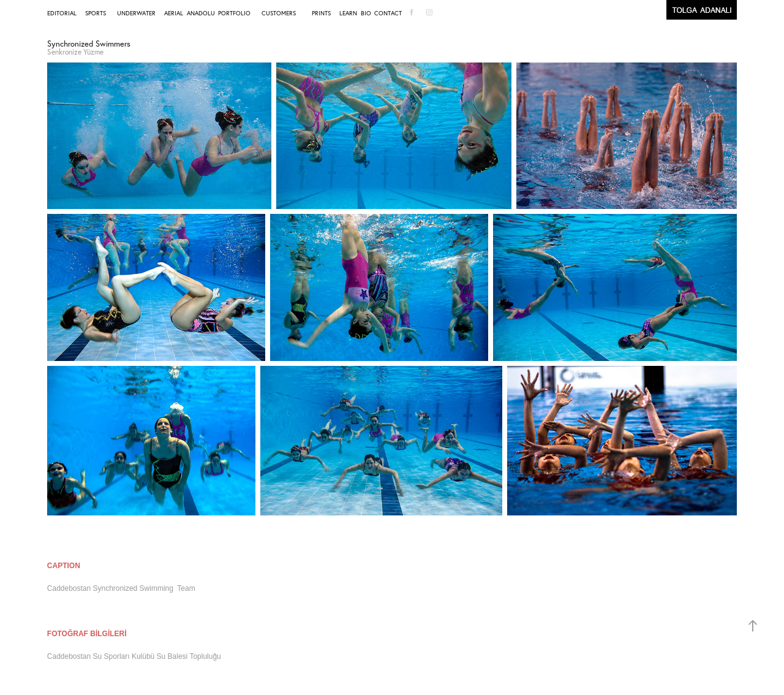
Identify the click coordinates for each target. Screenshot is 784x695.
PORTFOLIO (234, 13)
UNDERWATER (136, 13)
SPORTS (96, 13)
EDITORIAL (62, 13)
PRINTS (321, 13)
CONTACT (388, 13)
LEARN (348, 13)
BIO (366, 13)
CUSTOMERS (279, 13)
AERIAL (174, 13)
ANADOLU (201, 13)
